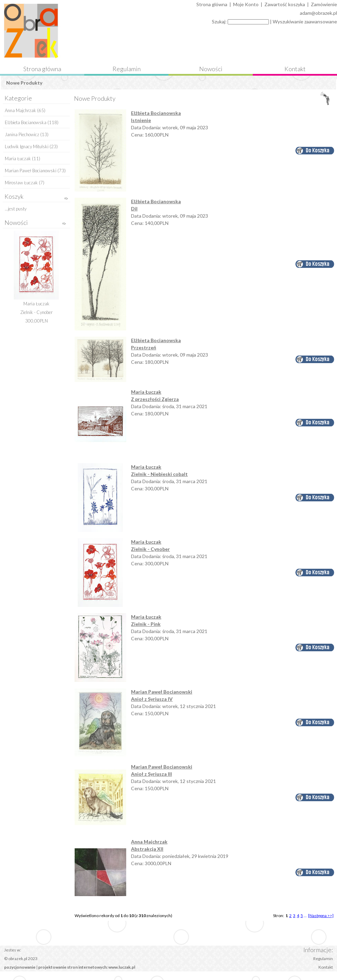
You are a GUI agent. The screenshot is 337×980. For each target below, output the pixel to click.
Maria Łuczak (18, 159)
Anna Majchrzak (20, 110)
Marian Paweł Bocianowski (31, 171)
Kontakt (295, 69)
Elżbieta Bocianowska (26, 122)
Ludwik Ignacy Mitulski (27, 146)
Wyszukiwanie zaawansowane (305, 21)
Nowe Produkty (24, 83)
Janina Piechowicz (22, 134)
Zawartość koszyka (285, 4)
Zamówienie (324, 4)
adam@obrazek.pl (318, 13)
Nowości (211, 69)
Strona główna (42, 69)
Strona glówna (212, 4)
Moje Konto (246, 4)
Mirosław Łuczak (21, 183)
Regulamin (127, 69)
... (305, 916)
